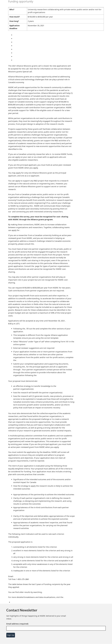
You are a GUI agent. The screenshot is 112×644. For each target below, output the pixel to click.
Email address (13, 624)
